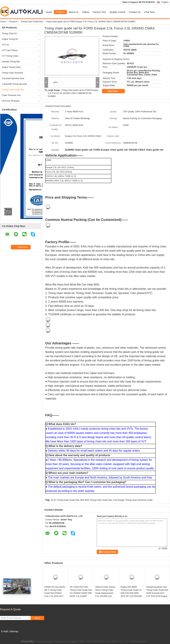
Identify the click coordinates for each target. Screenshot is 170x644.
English (166, 2)
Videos (86, 12)
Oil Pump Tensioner (11, 101)
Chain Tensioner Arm (11, 95)
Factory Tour (99, 12)
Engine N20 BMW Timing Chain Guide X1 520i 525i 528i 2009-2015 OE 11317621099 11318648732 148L (131, 593)
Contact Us (135, 12)
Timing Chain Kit (9, 34)
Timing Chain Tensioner (12, 73)
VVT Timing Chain (10, 56)
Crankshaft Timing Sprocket (14, 84)
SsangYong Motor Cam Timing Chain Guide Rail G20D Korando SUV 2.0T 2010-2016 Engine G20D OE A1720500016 (157, 593)
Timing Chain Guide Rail (32, 22)
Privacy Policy (27, 641)
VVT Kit (5, 45)
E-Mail (5, 631)
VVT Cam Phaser (10, 50)
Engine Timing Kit (10, 39)
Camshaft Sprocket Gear (13, 78)
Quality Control (117, 12)
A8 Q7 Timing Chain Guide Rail (65, 500)
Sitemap (14, 631)
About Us (74, 12)
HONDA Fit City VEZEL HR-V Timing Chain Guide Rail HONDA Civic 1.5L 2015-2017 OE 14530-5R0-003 (55, 593)
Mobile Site (6, 636)
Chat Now (149, 12)
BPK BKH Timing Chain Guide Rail (96, 500)
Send (37, 618)
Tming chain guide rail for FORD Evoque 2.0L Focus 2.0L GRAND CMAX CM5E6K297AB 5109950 (73, 93)
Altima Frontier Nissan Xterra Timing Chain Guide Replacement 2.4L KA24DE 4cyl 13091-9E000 (105, 593)
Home (49, 12)
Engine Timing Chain (11, 67)
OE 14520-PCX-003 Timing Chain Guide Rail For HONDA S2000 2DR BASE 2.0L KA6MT (81, 592)
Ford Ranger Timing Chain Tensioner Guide (133, 500)
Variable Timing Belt (11, 62)
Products (60, 12)
